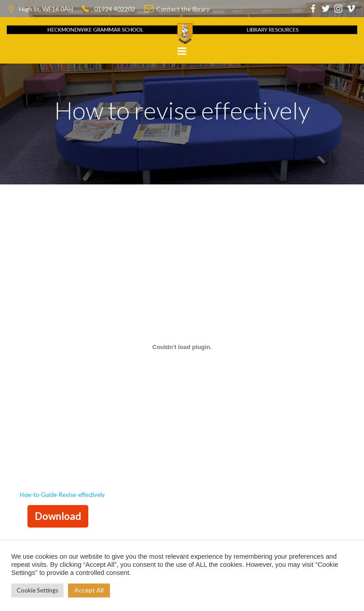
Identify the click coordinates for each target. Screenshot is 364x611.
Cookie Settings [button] (37, 590)
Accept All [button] (89, 590)
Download (58, 516)
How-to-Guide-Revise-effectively (62, 495)
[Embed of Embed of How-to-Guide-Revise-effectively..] (182, 347)
